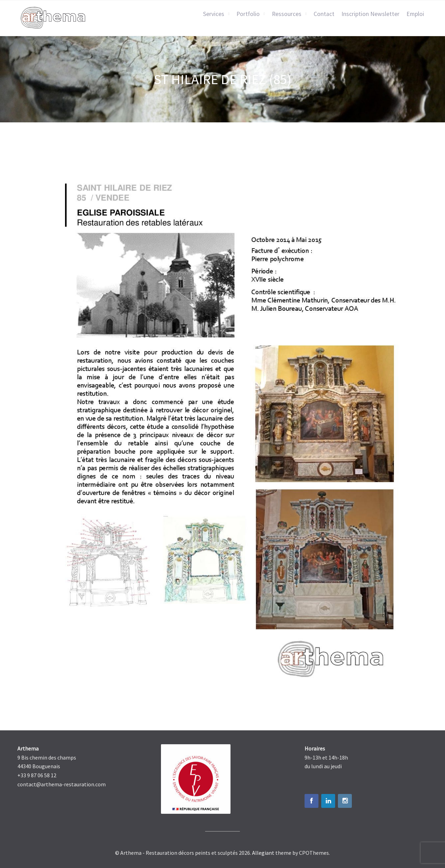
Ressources (287, 14)
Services (214, 14)
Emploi (415, 14)
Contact (324, 14)
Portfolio (248, 14)
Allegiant (263, 853)
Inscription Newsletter (370, 14)
